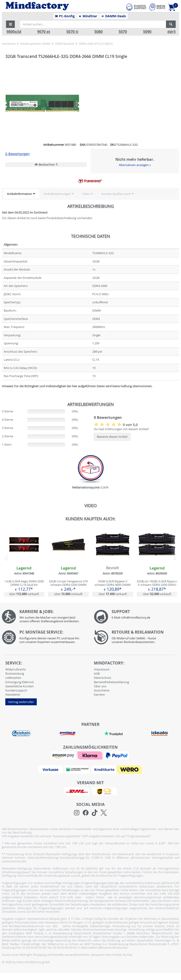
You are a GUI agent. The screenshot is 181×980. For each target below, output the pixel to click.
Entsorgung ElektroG (20, 682)
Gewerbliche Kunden (20, 686)
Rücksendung (15, 673)
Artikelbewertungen (57, 194)
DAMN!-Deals (114, 16)
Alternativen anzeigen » (135, 165)
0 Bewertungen (17, 154)
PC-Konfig (65, 16)
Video (86, 194)
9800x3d (14, 32)
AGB (97, 673)
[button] (10, 24)
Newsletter (13, 694)
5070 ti (72, 32)
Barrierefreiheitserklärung (111, 682)
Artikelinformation (20, 194)
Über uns (100, 686)
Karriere (99, 694)
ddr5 (172, 32)
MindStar (88, 16)
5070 (123, 32)
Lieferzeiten (13, 678)
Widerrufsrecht (16, 669)
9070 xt (44, 32)
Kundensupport (16, 690)
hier (130, 955)
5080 (98, 32)
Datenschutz (103, 678)
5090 (147, 32)
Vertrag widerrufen (21, 702)
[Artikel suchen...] (93, 24)
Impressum (102, 669)
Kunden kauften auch (116, 194)
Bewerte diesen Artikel (112, 437)
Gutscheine (102, 690)
